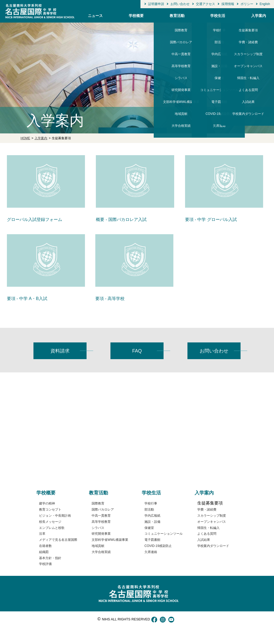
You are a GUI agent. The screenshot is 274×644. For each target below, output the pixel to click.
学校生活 (218, 16)
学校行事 (151, 503)
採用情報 (228, 4)
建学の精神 (47, 503)
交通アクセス (206, 4)
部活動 (149, 510)
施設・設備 (152, 522)
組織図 (44, 552)
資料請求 (60, 351)
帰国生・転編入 (208, 528)
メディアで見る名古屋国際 (58, 540)
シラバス (98, 528)
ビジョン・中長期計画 (55, 516)
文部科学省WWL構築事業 (110, 540)
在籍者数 (45, 546)
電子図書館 (152, 540)
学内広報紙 (152, 516)
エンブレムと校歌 (52, 528)
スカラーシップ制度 (212, 516)
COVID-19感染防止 (158, 546)
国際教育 (98, 503)
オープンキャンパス (212, 522)
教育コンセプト (50, 510)
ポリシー (247, 4)
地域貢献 (98, 546)
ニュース (95, 16)
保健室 (149, 528)
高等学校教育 (101, 522)
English (265, 4)
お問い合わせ (180, 4)
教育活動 (177, 16)
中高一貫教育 (101, 516)
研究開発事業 (101, 534)
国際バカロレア (103, 510)
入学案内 (259, 16)
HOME (25, 138)
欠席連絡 (219, 10)
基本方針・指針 (50, 558)
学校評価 (146, 10)
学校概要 (136, 16)
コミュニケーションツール (164, 534)
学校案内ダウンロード (248, 10)
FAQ (137, 351)
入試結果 (204, 540)
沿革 (42, 534)
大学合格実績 (181, 10)
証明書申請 (156, 4)
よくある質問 (207, 534)
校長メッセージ (50, 522)
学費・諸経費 (207, 510)
